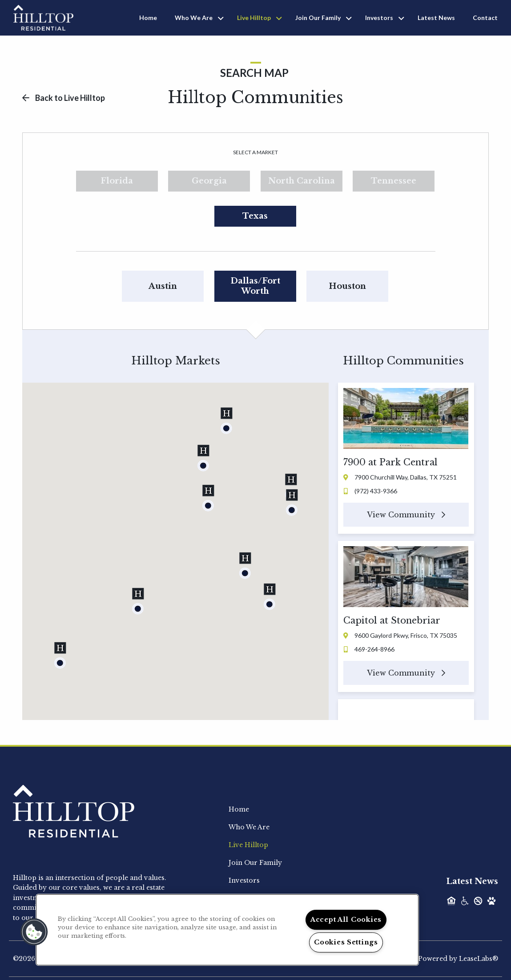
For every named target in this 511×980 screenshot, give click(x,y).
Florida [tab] (117, 181)
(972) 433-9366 (370, 491)
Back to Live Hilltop (64, 98)
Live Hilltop (254, 18)
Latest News (436, 18)
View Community (406, 515)
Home (148, 18)
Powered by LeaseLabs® (458, 959)
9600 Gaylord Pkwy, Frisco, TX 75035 (400, 635)
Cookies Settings (346, 942)
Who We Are (194, 18)
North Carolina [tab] (302, 181)
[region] (227, 930)
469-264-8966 (369, 649)
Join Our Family (318, 18)
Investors (379, 18)
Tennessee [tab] (394, 181)
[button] (245, 566)
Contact (485, 18)
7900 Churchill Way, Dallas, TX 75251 (400, 477)
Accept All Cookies (346, 920)
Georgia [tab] (209, 181)
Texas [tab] (255, 216)
